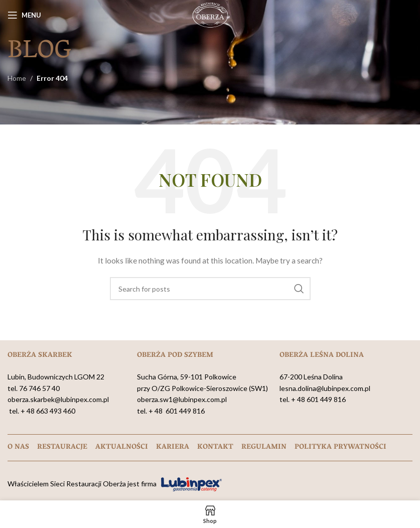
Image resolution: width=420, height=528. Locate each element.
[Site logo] (210, 14)
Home (17, 78)
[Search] (210, 289)
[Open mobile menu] (24, 15)
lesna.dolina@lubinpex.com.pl (325, 388)
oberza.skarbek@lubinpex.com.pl (58, 399)
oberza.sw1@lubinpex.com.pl (182, 399)
